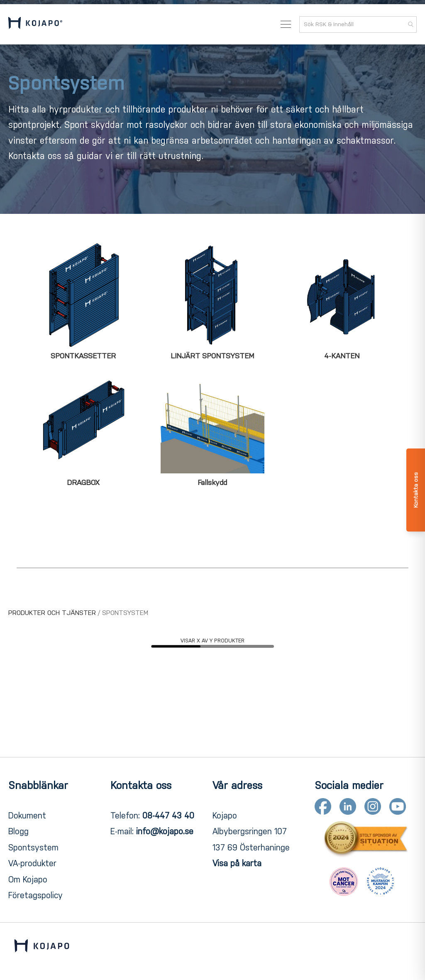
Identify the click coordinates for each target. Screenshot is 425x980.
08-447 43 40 (168, 816)
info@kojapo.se (165, 831)
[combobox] (358, 24)
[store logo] (35, 24)
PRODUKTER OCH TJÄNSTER (53, 613)
